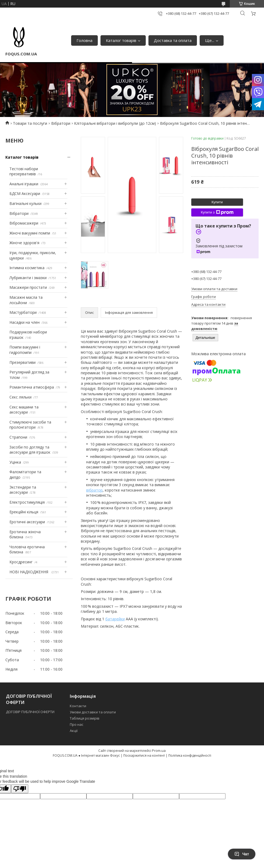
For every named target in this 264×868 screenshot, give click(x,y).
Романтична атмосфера (32, 387)
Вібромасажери (24, 223)
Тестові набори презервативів (24, 171)
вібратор (94, 490)
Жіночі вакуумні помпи (30, 233)
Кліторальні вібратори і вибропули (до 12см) (115, 123)
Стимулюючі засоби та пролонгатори (30, 425)
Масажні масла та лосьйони (26, 300)
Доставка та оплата (173, 40)
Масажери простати (28, 287)
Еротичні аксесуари (27, 522)
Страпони (18, 437)
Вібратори (61, 123)
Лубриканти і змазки (28, 278)
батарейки (115, 619)
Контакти (78, 706)
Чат (242, 854)
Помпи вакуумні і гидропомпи (25, 350)
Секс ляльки (20, 397)
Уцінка (15, 462)
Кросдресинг (21, 562)
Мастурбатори (23, 312)
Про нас (77, 724)
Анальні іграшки (24, 184)
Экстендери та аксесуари (23, 490)
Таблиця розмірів (85, 718)
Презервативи (22, 362)
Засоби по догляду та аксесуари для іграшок (30, 450)
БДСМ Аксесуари (25, 193)
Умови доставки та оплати (93, 712)
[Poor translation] (20, 789)
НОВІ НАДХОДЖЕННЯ (29, 572)
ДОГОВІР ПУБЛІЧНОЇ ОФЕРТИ (31, 712)
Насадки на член (25, 322)
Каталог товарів (121, 40)
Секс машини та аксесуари (24, 410)
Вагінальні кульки (25, 203)
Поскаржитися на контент (144, 755)
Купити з (217, 212)
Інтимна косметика (27, 268)
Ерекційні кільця (24, 512)
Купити (217, 202)
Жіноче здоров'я (24, 243)
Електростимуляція (27, 502)
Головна (84, 40)
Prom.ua (159, 750)
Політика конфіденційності (190, 755)
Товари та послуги (30, 123)
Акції (74, 731)
